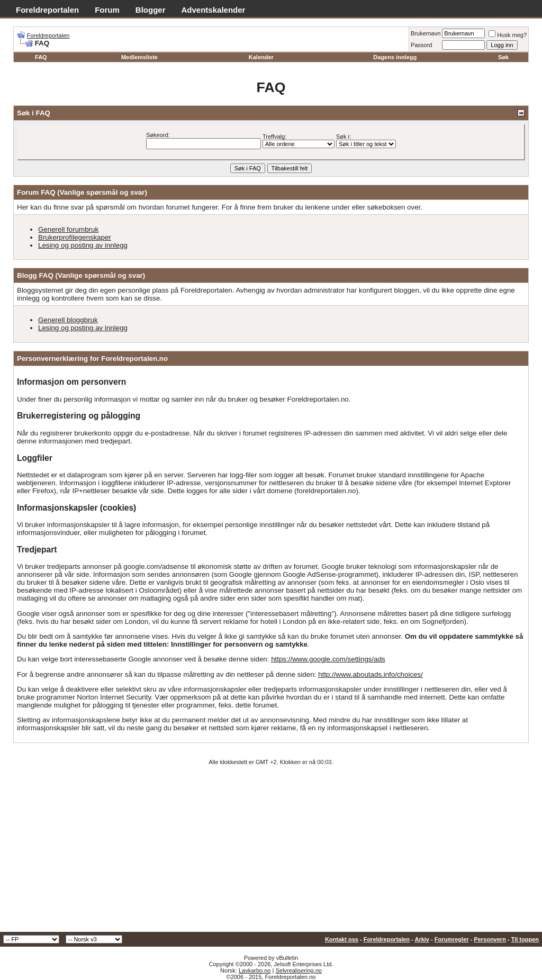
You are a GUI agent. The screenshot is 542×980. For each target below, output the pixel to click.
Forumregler (452, 939)
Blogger (151, 10)
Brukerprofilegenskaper (75, 237)
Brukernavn (426, 33)
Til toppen (525, 939)
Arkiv (422, 939)
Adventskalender (214, 10)
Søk (503, 57)
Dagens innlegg (395, 57)
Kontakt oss (342, 939)
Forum (107, 10)
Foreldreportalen (47, 10)
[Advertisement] (271, 852)
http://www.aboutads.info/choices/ (371, 674)
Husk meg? (508, 35)
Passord (421, 45)
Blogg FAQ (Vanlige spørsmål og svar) (81, 275)
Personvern (490, 939)
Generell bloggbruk (68, 320)
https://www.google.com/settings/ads (328, 659)
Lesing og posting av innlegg (83, 245)
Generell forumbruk (68, 229)
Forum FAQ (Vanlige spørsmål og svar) (82, 192)
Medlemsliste (139, 57)
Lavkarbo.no (255, 970)
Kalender (261, 57)
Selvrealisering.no (298, 970)
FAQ (41, 57)
